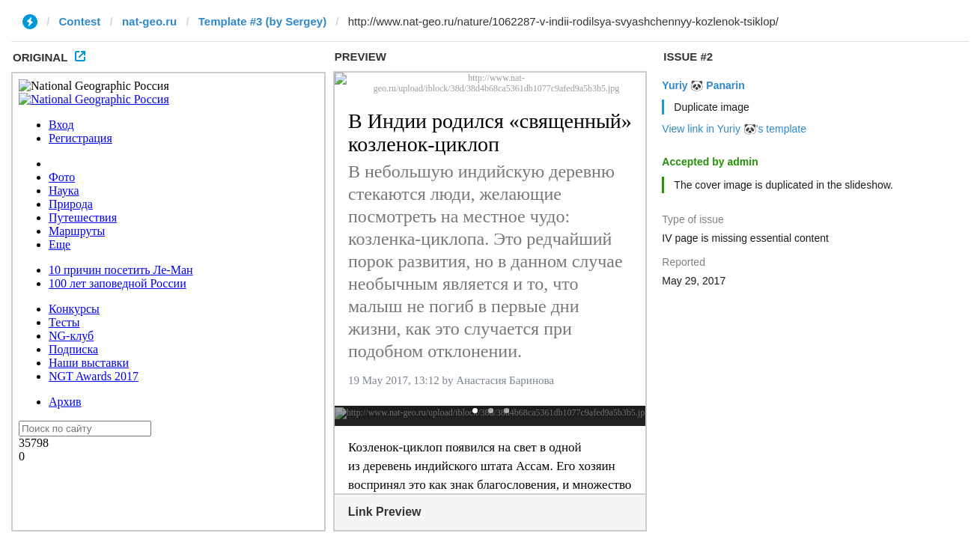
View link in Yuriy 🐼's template (734, 129)
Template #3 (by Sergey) (262, 21)
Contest (80, 21)
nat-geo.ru (149, 21)
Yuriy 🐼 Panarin (703, 85)
